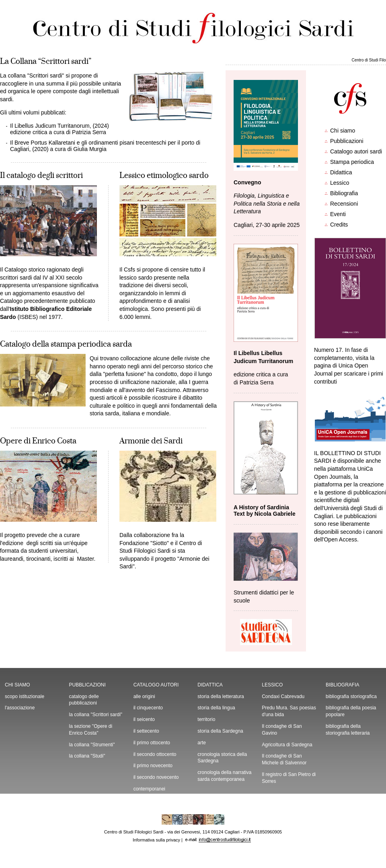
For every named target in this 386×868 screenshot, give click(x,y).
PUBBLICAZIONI (87, 685)
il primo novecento (153, 766)
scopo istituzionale (25, 696)
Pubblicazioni (347, 141)
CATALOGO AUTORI (156, 685)
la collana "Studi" (87, 756)
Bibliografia (344, 193)
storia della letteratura (221, 696)
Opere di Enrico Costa (38, 441)
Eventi (338, 214)
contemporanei (149, 789)
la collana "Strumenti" (92, 745)
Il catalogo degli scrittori (41, 176)
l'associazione (20, 708)
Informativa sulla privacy (156, 840)
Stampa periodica (352, 162)
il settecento (146, 731)
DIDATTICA (210, 685)
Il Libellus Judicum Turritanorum (50, 126)
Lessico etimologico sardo (164, 176)
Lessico (340, 183)
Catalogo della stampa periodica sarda (66, 344)
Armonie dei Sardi (151, 441)
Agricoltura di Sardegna (287, 745)
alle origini (144, 696)
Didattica (341, 172)
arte (202, 743)
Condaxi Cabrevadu (283, 696)
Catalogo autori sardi (356, 151)
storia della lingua (216, 708)
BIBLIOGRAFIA (342, 685)
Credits (339, 225)
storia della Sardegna (220, 731)
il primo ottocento (152, 743)
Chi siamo (343, 131)
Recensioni (344, 204)
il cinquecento (148, 708)
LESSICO (272, 685)
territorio (206, 719)
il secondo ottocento (155, 754)
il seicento (144, 719)
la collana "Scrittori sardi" (96, 715)
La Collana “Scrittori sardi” (46, 61)
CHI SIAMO (17, 685)
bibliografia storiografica (351, 696)
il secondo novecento (156, 777)
